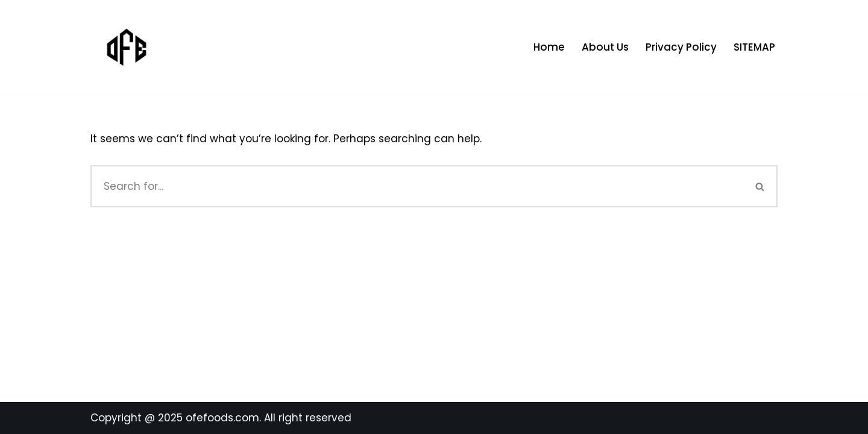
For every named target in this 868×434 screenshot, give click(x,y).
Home (549, 47)
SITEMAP (754, 47)
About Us (605, 47)
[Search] (417, 186)
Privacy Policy (681, 47)
